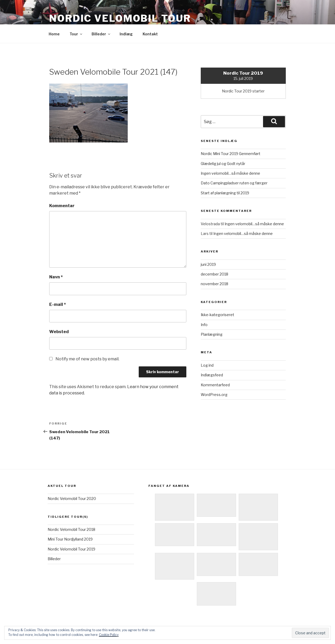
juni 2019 (208, 264)
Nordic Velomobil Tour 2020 (72, 499)
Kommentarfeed (215, 385)
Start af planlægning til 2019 (225, 193)
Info (204, 325)
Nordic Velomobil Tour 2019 (71, 549)
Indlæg (126, 34)
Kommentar (62, 206)
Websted (59, 332)
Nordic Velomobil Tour (120, 18)
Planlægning (212, 334)
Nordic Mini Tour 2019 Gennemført (231, 154)
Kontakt (150, 34)
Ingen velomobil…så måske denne (230, 173)
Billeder (101, 34)
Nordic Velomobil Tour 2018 (71, 529)
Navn (56, 277)
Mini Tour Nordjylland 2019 (70, 539)
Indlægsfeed (212, 375)
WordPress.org (214, 395)
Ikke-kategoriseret (217, 315)
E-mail (58, 304)
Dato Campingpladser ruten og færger (234, 183)
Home (54, 34)
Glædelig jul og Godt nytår (223, 164)
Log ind (207, 365)
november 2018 (214, 284)
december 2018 (214, 274)
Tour (76, 34)
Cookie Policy (109, 635)
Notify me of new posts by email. (87, 359)
